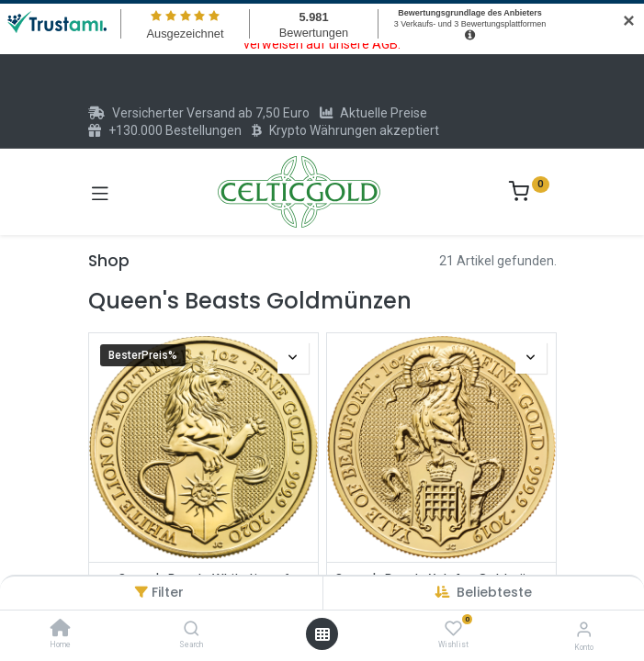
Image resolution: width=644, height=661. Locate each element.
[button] (494, 592)
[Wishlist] (453, 629)
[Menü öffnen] (322, 634)
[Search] (192, 630)
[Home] (61, 630)
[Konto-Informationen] (584, 629)
